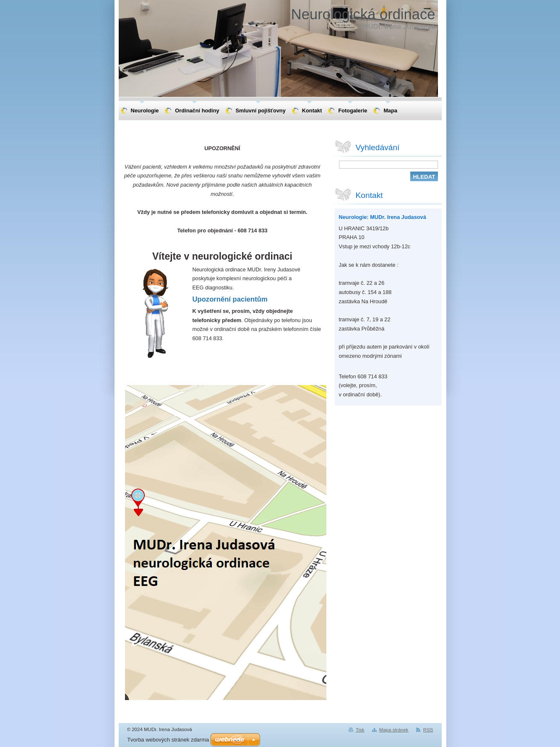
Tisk (360, 730)
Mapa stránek (394, 730)
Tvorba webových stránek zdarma (168, 740)
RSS (428, 730)
